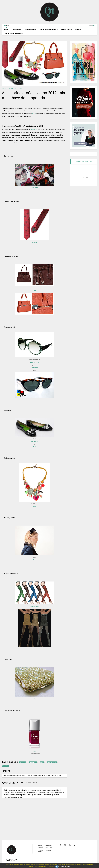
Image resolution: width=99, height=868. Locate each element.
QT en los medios (40, 851)
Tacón (35, 447)
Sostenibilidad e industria (49, 30)
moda (21, 88)
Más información (62, 867)
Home (7, 30)
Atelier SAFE (35, 188)
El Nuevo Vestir (66, 30)
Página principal (40, 846)
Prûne (35, 291)
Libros (78, 30)
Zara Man (35, 243)
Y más (68, 867)
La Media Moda (35, 606)
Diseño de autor (30, 30)
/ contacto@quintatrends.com (14, 33)
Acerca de (17, 30)
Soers (35, 507)
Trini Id (34, 114)
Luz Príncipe (35, 442)
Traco (35, 560)
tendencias (12, 88)
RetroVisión (35, 368)
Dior (35, 751)
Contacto (48, 850)
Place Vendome (35, 362)
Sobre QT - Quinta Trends (48, 846)
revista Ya (34, 130)
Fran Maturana (35, 699)
